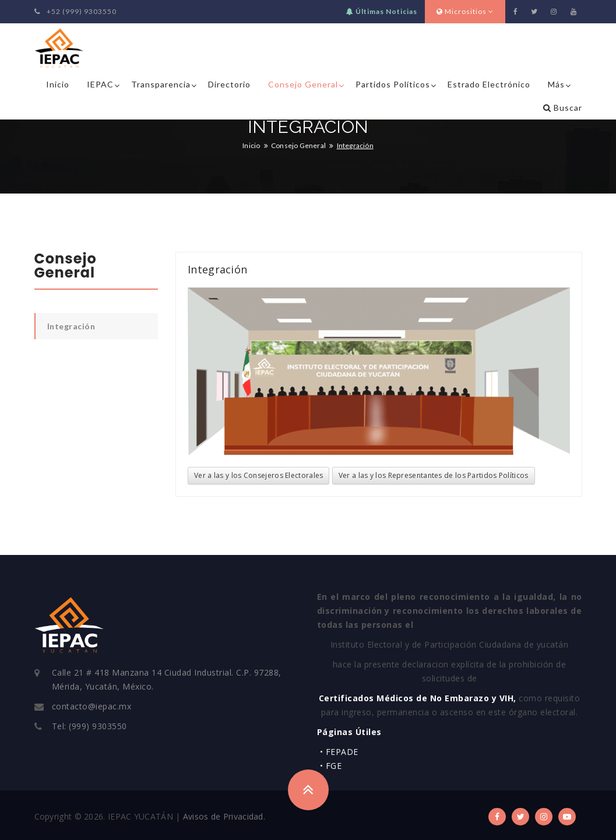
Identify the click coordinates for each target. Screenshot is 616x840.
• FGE (331, 766)
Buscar (563, 108)
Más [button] (556, 84)
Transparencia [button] (161, 84)
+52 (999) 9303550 (75, 11)
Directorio (229, 84)
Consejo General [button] (303, 84)
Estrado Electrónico (489, 84)
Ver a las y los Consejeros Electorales (258, 475)
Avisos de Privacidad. (224, 816)
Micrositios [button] (465, 11)
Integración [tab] (71, 326)
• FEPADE (339, 752)
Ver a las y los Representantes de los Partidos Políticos (434, 475)
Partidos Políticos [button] (393, 84)
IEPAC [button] (100, 84)
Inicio (58, 84)
